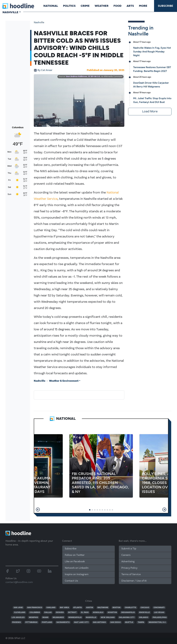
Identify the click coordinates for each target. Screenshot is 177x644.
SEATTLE (129, 622)
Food (118, 6)
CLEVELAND (20, 612)
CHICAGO (145, 608)
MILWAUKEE (58, 617)
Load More (150, 112)
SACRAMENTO (63, 622)
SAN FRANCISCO (35, 608)
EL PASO (85, 612)
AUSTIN (90, 608)
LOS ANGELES (18, 617)
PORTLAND (47, 622)
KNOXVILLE (144, 612)
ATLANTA (77, 608)
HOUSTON (112, 612)
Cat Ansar (45, 70)
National (51, 6)
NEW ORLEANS (108, 617)
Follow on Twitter (75, 555)
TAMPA (141, 622)
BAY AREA (64, 608)
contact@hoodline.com (19, 582)
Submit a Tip (129, 549)
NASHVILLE (91, 617)
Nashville (39, 23)
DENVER (60, 612)
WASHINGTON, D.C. (157, 622)
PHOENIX (17, 622)
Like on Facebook (75, 562)
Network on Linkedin (77, 568)
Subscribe (166, 6)
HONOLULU (98, 612)
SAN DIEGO (116, 622)
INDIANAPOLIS (128, 612)
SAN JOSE (18, 608)
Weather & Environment (64, 381)
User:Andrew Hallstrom (76, 77)
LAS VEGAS (159, 612)
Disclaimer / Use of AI (134, 581)
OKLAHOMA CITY (127, 617)
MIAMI (45, 617)
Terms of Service (131, 574)
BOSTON (116, 608)
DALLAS (48, 612)
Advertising (128, 562)
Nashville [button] (10, 12)
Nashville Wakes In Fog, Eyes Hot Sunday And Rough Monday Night (152, 52)
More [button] (143, 6)
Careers (126, 555)
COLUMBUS (35, 612)
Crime (85, 6)
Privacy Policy (129, 568)
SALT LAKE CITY (81, 622)
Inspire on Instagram (77, 574)
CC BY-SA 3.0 (94, 77)
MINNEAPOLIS (75, 617)
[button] (38, 510)
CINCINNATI (159, 608)
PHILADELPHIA (160, 617)
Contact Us (71, 581)
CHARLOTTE (131, 608)
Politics (69, 6)
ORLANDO (144, 617)
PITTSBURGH (31, 622)
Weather (102, 6)
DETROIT (72, 612)
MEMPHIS (33, 617)
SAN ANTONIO (99, 622)
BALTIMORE (103, 608)
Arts (130, 6)
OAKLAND (51, 608)
